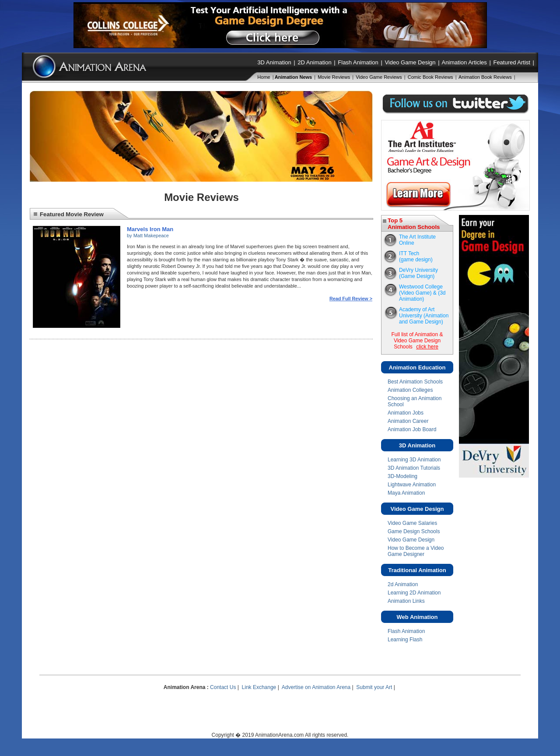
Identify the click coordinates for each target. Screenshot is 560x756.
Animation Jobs (406, 413)
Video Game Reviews (379, 77)
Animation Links (406, 601)
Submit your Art (374, 687)
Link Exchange (259, 687)
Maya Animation (406, 493)
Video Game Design (410, 62)
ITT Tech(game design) (416, 257)
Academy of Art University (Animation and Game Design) (424, 316)
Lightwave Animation (412, 485)
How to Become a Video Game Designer (416, 551)
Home (264, 77)
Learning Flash (405, 640)
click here (427, 347)
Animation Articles (464, 62)
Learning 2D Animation (414, 593)
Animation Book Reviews (485, 77)
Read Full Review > (351, 299)
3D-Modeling (402, 476)
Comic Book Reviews (430, 77)
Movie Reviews (334, 77)
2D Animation (314, 62)
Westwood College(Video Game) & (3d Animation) (422, 293)
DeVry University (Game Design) (418, 273)
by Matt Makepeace (148, 236)
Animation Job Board (412, 429)
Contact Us (223, 687)
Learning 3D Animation (414, 460)
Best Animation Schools (415, 382)
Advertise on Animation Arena (316, 687)
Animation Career (408, 421)
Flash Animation (358, 62)
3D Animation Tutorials (414, 468)
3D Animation (274, 62)
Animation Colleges (410, 390)
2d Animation (403, 584)
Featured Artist (512, 62)
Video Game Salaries (412, 523)
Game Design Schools (414, 531)
